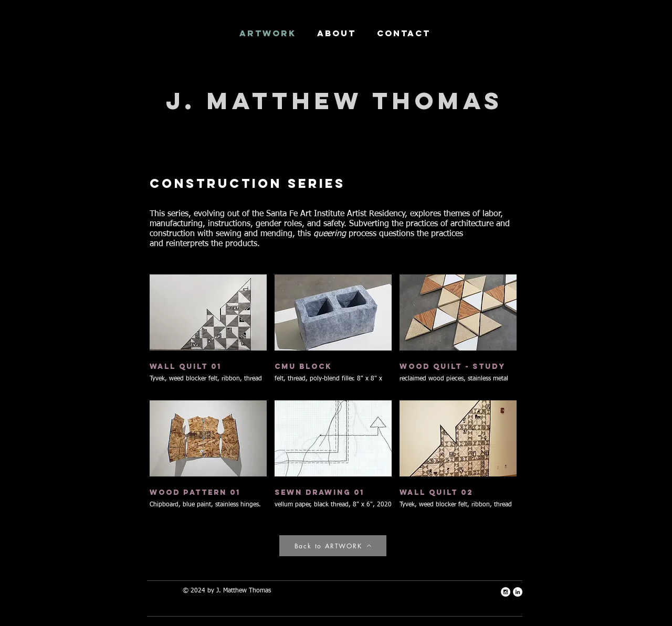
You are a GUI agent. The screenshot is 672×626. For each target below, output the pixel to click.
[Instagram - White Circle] (506, 592)
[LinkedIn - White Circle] (518, 592)
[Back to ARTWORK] (333, 546)
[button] (208, 333)
